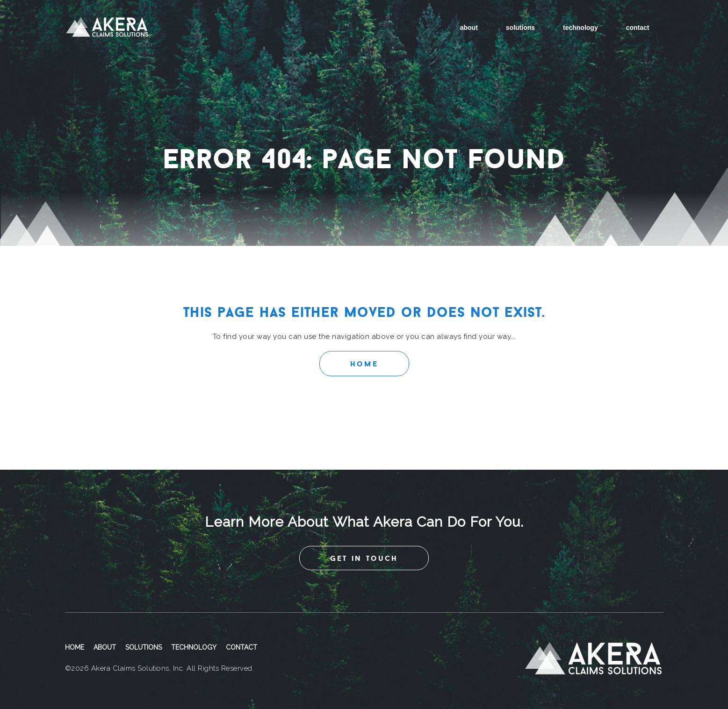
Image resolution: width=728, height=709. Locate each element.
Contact (638, 28)
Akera (107, 28)
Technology (580, 28)
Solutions (520, 28)
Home (364, 364)
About (469, 28)
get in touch (364, 558)
